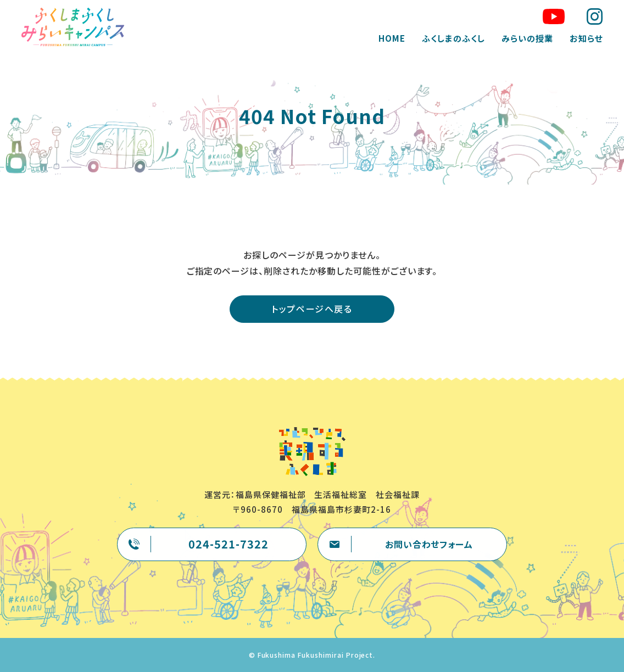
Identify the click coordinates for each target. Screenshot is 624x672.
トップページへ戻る (312, 309)
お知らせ (585, 38)
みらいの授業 (526, 38)
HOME (391, 38)
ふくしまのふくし (453, 38)
